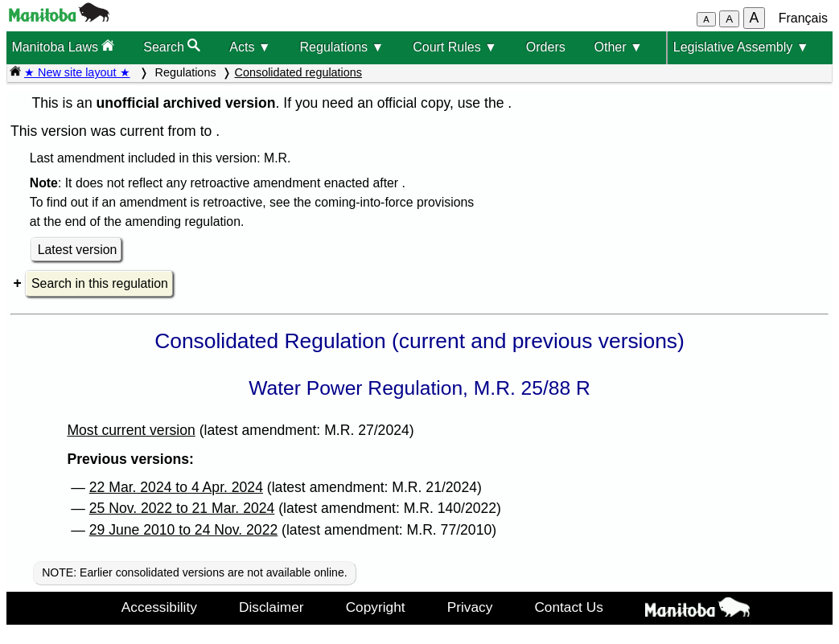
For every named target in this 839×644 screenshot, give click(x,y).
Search (172, 46)
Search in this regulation (100, 283)
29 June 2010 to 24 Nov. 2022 (183, 530)
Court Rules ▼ (455, 47)
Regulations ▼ (342, 47)
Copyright (376, 607)
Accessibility (159, 607)
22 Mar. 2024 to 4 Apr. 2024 (176, 487)
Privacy (470, 607)
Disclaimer (271, 607)
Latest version (78, 250)
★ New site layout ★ (77, 72)
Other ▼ (619, 47)
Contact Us (568, 607)
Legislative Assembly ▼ (741, 47)
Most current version (131, 430)
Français (803, 18)
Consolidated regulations (298, 72)
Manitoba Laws (63, 46)
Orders (546, 47)
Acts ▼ (250, 47)
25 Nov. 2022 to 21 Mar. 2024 (182, 508)
